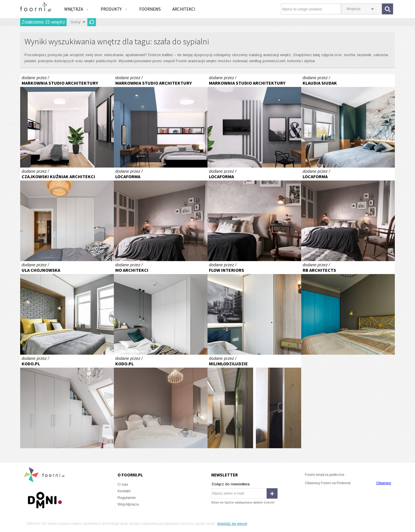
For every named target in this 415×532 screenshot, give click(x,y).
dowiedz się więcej (232, 524)
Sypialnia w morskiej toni (348, 121)
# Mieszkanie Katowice (67, 121)
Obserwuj (384, 483)
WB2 (67, 214)
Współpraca (128, 504)
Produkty (114, 9)
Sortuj (76, 22)
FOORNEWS (150, 9)
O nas (123, 484)
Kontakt (124, 491)
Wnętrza (77, 9)
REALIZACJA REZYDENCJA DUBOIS (161, 401)
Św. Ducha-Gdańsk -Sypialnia (254, 308)
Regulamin (127, 498)
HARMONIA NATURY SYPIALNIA (161, 308)
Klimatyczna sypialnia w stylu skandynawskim (161, 214)
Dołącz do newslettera (231, 484)
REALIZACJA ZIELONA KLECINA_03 (67, 401)
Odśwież (92, 22)
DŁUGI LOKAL (254, 401)
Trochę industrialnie (67, 308)
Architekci (184, 9)
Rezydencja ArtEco (348, 308)
